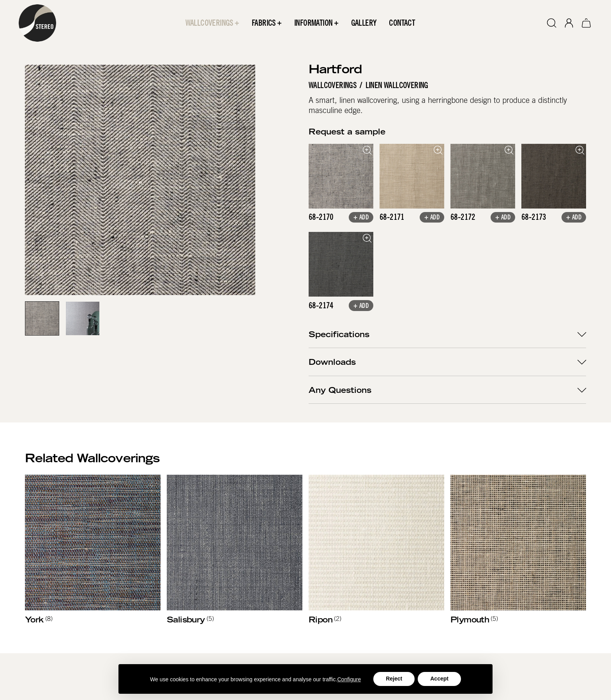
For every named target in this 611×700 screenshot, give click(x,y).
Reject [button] (394, 679)
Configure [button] (349, 679)
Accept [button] (439, 679)
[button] (212, 23)
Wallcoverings (333, 85)
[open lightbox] (341, 176)
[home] (37, 23)
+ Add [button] (361, 218)
